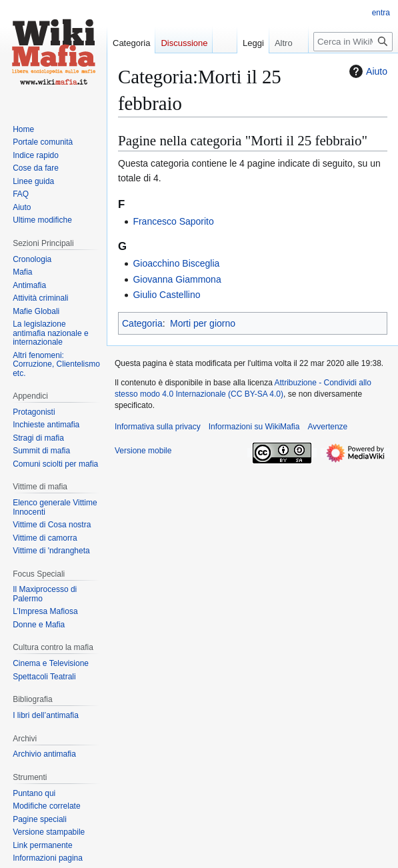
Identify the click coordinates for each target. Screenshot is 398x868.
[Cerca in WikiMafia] (353, 42)
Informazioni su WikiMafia (254, 427)
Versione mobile (143, 451)
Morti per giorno (203, 323)
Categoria (142, 323)
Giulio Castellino (166, 295)
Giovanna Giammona (177, 279)
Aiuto (367, 71)
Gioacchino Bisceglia (176, 263)
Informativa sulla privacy (158, 427)
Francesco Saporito (173, 221)
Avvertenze (327, 427)
